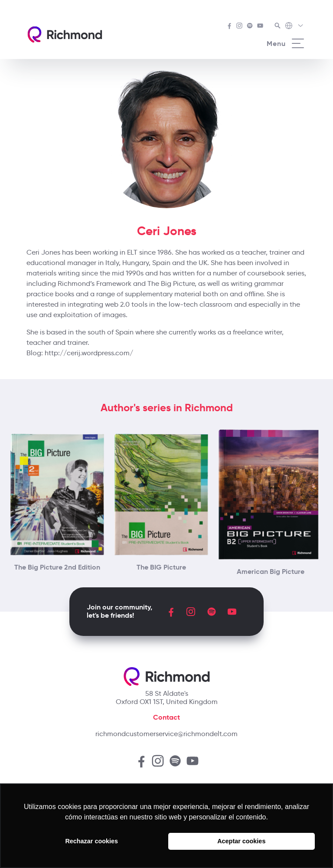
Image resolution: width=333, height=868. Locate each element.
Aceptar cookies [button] (241, 841)
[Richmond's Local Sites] (295, 26)
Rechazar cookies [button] (91, 841)
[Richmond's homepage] (65, 34)
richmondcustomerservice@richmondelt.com (166, 734)
